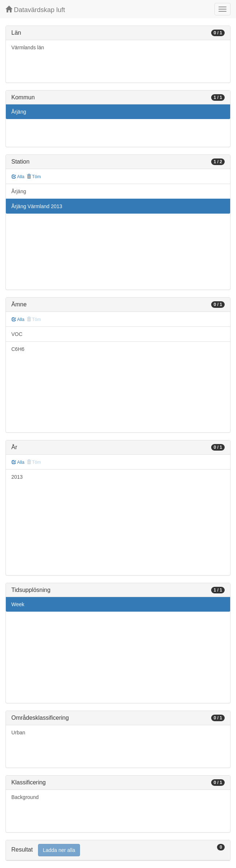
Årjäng (19, 112)
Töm (34, 177)
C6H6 (18, 349)
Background (25, 797)
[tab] (118, 850)
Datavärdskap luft (35, 10)
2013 (17, 477)
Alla (18, 177)
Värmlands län (28, 47)
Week (18, 604)
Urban (18, 733)
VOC (17, 334)
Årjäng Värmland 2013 (37, 206)
